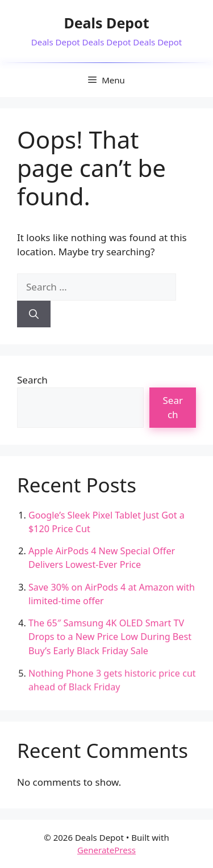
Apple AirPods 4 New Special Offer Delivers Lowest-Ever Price (102, 558)
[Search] (34, 314)
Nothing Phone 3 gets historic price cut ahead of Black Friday (112, 681)
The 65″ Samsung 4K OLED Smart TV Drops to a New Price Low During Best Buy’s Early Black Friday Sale (110, 637)
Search (32, 380)
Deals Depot (106, 23)
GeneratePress (106, 850)
